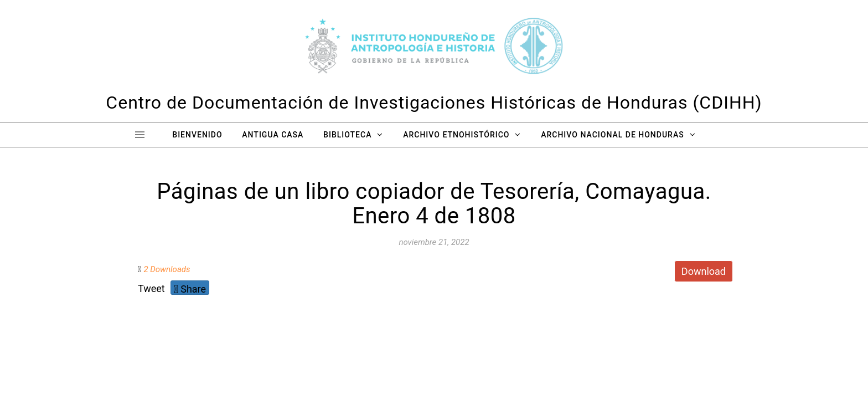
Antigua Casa (273, 135)
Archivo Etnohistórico (456, 135)
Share (190, 289)
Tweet (151, 288)
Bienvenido (197, 135)
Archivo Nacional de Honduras (612, 135)
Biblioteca (347, 135)
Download (704, 271)
